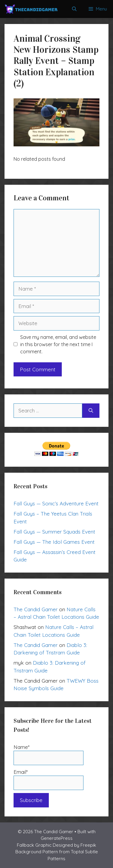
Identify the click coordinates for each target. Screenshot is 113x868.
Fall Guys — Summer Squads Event (54, 532)
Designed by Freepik (74, 845)
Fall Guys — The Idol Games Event (54, 542)
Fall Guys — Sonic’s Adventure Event (56, 503)
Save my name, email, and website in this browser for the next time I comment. (58, 344)
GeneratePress (57, 838)
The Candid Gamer (36, 609)
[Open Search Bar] (74, 9)
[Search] (91, 411)
